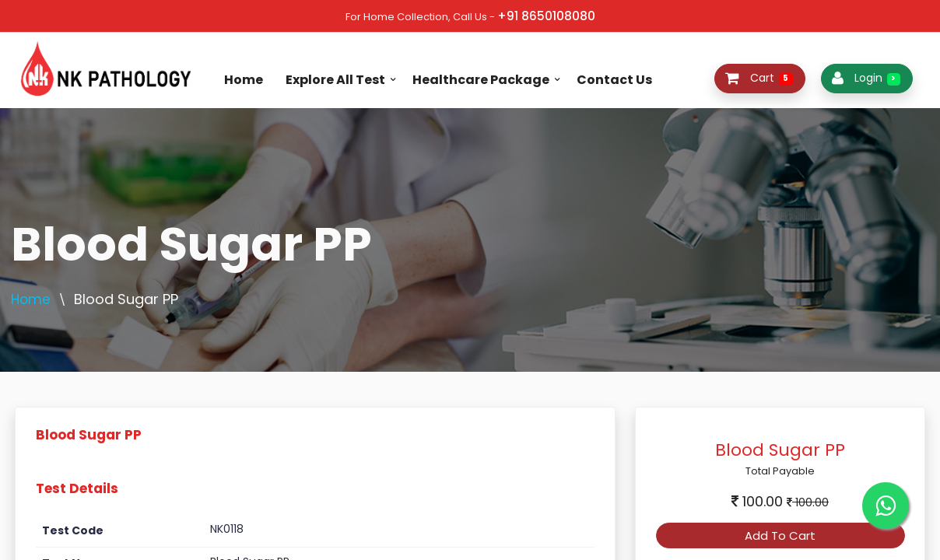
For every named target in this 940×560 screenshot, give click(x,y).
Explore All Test (335, 80)
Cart (759, 78)
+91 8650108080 (546, 16)
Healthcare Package (481, 80)
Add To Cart (780, 535)
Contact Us (614, 80)
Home (244, 80)
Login (866, 78)
